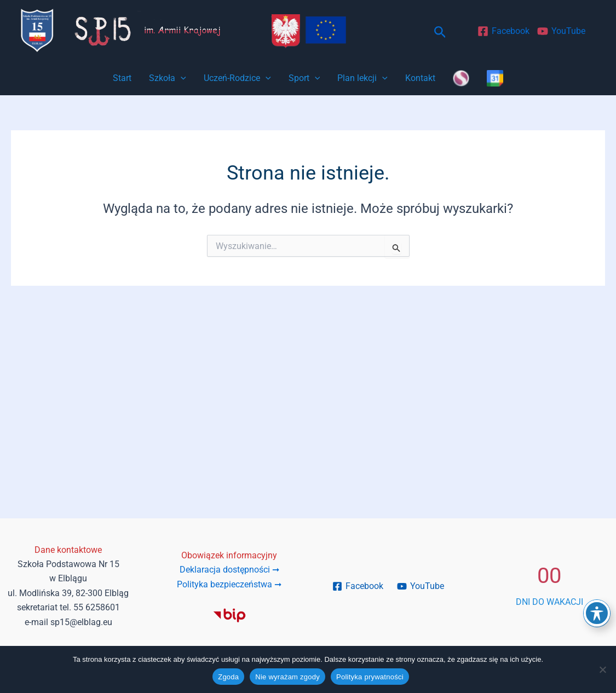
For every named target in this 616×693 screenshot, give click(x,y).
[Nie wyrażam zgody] (602, 669)
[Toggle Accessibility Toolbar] (597, 613)
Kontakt (420, 78)
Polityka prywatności (370, 677)
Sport (304, 78)
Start (122, 78)
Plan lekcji (362, 78)
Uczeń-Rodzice (237, 78)
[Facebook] (503, 31)
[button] (440, 33)
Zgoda (228, 677)
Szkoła (168, 78)
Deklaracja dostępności (229, 570)
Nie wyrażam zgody (287, 677)
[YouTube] (561, 31)
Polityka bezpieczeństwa (229, 584)
